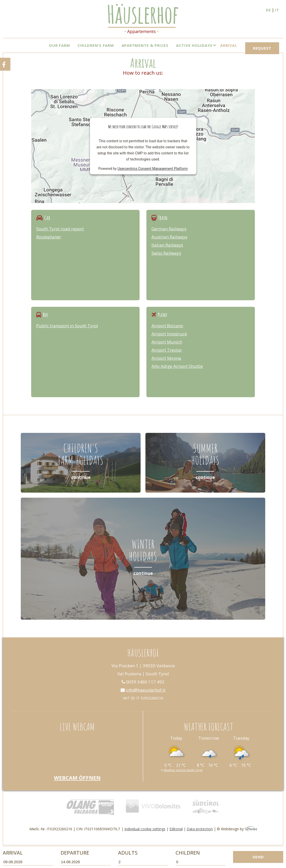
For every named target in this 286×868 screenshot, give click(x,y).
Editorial (176, 836)
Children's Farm (96, 45)
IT (277, 10)
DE (269, 10)
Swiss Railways (166, 260)
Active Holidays (194, 45)
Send (258, 857)
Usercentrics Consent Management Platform (153, 175)
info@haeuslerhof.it (143, 697)
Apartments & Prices (145, 45)
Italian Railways (167, 252)
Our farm (59, 45)
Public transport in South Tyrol (67, 332)
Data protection (200, 836)
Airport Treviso (167, 357)
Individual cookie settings (145, 836)
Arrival (228, 45)
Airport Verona (166, 365)
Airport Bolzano (167, 332)
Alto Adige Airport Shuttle (177, 373)
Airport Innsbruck (169, 341)
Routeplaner (49, 244)
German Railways (169, 236)
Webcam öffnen (77, 784)
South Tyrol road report (60, 236)
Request (262, 56)
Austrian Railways (169, 244)
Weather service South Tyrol (183, 777)
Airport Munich (167, 349)
